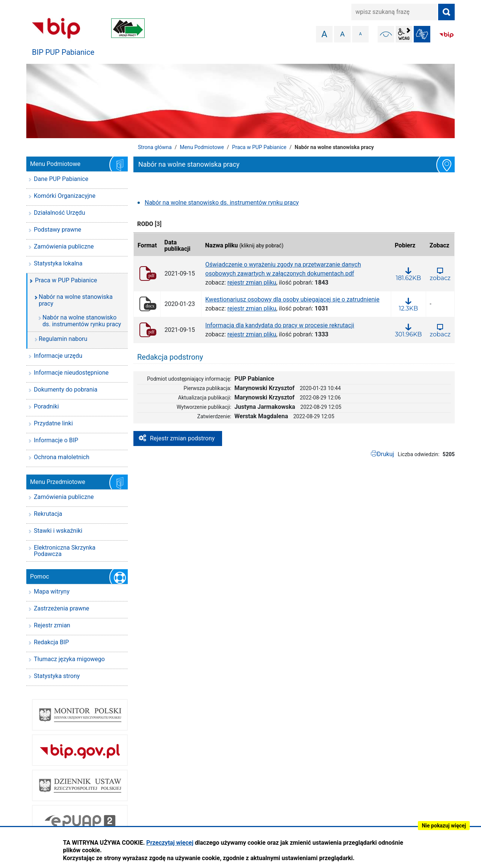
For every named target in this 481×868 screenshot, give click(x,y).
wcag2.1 (404, 34)
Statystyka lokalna (58, 263)
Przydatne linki (53, 423)
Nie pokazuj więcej (444, 826)
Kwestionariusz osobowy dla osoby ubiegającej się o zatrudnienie (292, 299)
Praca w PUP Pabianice (259, 147)
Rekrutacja (48, 514)
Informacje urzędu (58, 356)
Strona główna (155, 147)
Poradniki (46, 406)
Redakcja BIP (51, 642)
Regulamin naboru (63, 339)
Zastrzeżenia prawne (61, 608)
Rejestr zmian (52, 625)
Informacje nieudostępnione (71, 373)
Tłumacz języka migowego (69, 659)
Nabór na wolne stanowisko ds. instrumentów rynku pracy (222, 203)
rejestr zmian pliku (252, 283)
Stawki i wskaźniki (58, 531)
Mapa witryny (52, 591)
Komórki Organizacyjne (65, 196)
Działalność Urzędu (59, 213)
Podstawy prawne (57, 230)
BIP (446, 35)
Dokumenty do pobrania (66, 390)
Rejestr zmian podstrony (182, 438)
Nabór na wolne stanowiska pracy (76, 300)
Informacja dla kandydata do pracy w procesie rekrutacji (280, 325)
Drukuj (386, 454)
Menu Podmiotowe (202, 147)
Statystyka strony (57, 676)
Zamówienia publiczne (64, 246)
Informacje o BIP (56, 440)
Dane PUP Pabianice (61, 179)
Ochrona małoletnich (62, 457)
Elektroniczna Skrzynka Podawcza (65, 551)
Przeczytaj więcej (170, 843)
